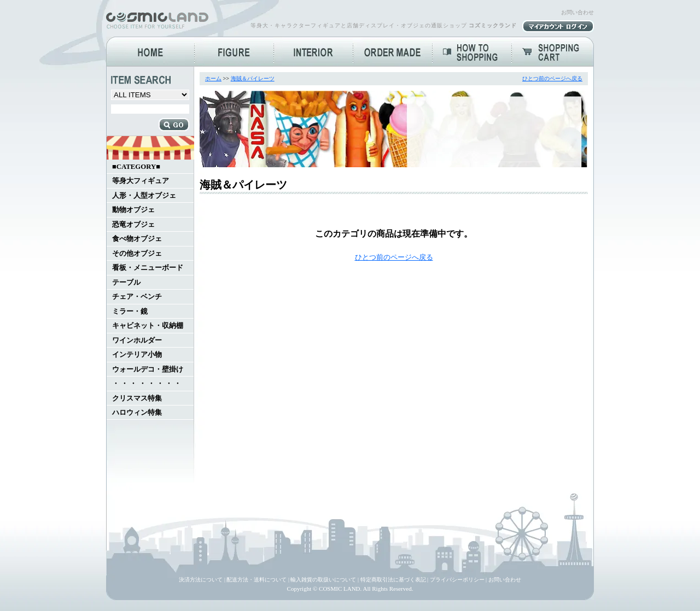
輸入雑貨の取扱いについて (323, 580)
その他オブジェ (137, 254)
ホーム (213, 78)
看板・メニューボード (148, 268)
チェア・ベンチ (137, 297)
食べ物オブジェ (137, 239)
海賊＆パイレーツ (253, 78)
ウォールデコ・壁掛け (148, 369)
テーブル (126, 283)
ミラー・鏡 (130, 312)
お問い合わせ (577, 12)
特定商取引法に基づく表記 (393, 580)
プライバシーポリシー (457, 580)
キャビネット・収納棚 (148, 326)
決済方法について (201, 580)
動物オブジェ (133, 210)
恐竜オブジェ (133, 225)
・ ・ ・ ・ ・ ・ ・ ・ (147, 384)
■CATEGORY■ (136, 167)
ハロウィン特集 (137, 413)
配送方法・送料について (256, 580)
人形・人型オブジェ (144, 196)
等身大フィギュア (141, 181)
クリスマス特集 (137, 398)
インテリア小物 (137, 355)
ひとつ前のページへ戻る (552, 78)
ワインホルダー (137, 340)
